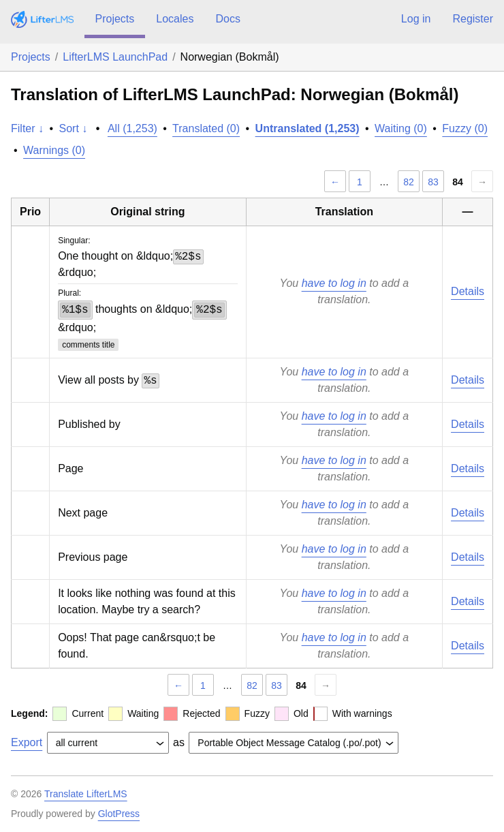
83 (433, 182)
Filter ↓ (27, 128)
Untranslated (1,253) (308, 128)
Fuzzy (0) (465, 128)
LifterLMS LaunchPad (115, 57)
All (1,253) (132, 128)
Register (473, 19)
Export (27, 742)
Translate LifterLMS (86, 794)
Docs (227, 19)
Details (468, 291)
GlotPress (119, 814)
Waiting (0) (401, 128)
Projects (115, 19)
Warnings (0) (54, 150)
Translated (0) (206, 128)
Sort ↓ (74, 128)
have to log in (334, 283)
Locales (175, 19)
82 (409, 182)
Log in (416, 19)
